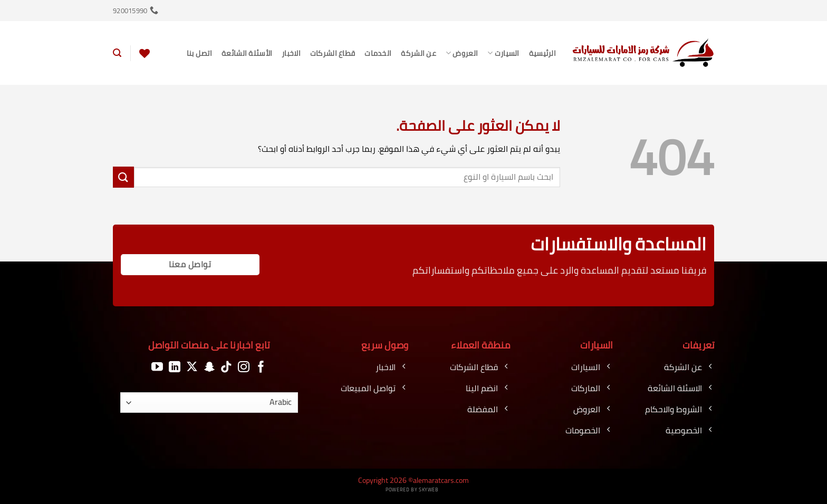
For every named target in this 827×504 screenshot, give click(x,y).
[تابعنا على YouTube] (157, 367)
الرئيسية (542, 53)
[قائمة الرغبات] (145, 53)
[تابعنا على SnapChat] (209, 367)
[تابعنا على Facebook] (261, 367)
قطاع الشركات (333, 53)
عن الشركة (419, 53)
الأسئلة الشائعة (247, 53)
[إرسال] (123, 177)
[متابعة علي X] (192, 367)
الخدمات (378, 53)
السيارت (503, 53)
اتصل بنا (199, 53)
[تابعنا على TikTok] (226, 367)
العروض (462, 53)
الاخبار (291, 53)
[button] (117, 53)
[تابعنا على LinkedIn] (175, 367)
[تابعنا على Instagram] (244, 367)
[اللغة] (209, 403)
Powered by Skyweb (412, 490)
